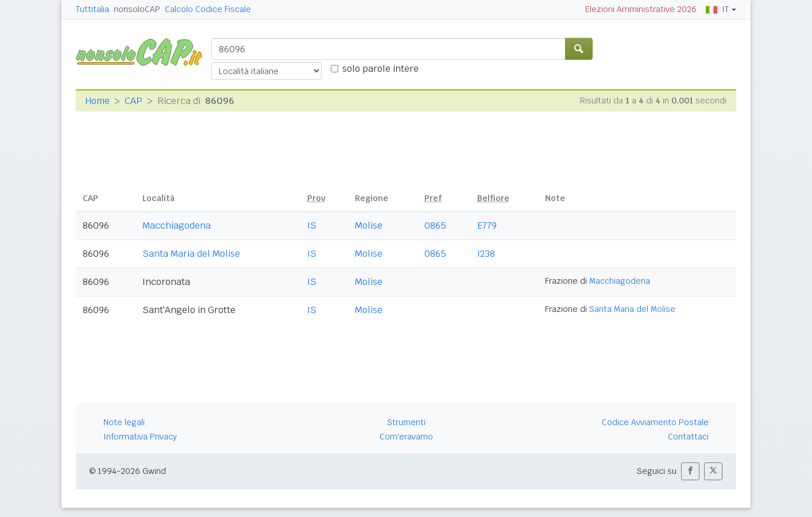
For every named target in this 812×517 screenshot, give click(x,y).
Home (97, 101)
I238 (486, 254)
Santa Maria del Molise (191, 254)
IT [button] (717, 9)
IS (312, 225)
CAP (134, 101)
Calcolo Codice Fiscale (208, 9)
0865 (435, 225)
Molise (369, 225)
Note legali (124, 422)
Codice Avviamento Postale (655, 422)
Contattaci (688, 437)
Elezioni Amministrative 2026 (641, 9)
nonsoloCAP (137, 9)
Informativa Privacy (140, 437)
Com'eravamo (406, 437)
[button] (690, 471)
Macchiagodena (177, 225)
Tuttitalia (92, 9)
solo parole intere (380, 69)
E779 (487, 225)
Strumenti (406, 422)
